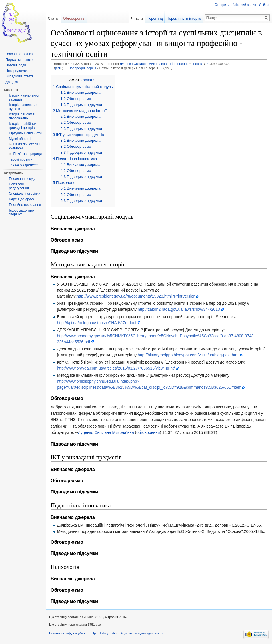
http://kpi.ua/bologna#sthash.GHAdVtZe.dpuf (97, 323)
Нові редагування (19, 71)
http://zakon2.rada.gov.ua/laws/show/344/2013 (179, 309)
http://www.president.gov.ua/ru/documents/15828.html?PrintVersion (136, 296)
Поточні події (16, 65)
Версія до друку (21, 199)
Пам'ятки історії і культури (24, 146)
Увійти (264, 5)
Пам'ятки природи (27, 154)
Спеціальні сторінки (25, 194)
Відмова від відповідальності (141, 633)
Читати (137, 18)
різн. (59, 68)
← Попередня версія (80, 68)
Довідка (12, 82)
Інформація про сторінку (21, 212)
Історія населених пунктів (23, 107)
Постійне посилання (25, 205)
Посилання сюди (22, 179)
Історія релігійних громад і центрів (23, 126)
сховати (88, 80)
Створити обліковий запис (235, 5)
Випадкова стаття (19, 76)
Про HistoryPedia (104, 633)
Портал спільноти (19, 60)
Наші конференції (25, 165)
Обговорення (74, 18)
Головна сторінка (19, 54)
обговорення (179, 64)
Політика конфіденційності (69, 633)
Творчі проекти (21, 159)
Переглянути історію (184, 18)
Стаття (53, 18)
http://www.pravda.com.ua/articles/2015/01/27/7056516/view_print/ (116, 368)
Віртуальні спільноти (25, 133)
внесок (197, 64)
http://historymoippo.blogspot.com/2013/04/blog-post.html (189, 355)
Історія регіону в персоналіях (22, 116)
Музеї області (20, 139)
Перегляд (155, 18)
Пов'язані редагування (19, 186)
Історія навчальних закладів (24, 97)
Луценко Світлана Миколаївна (143, 64)
